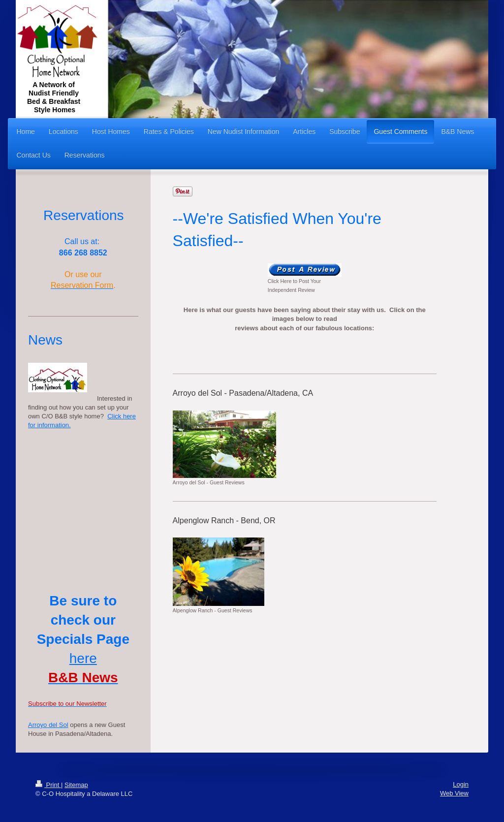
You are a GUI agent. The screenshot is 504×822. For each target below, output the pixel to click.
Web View (454, 793)
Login (461, 784)
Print (48, 785)
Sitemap (76, 785)
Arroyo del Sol (48, 725)
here (83, 658)
